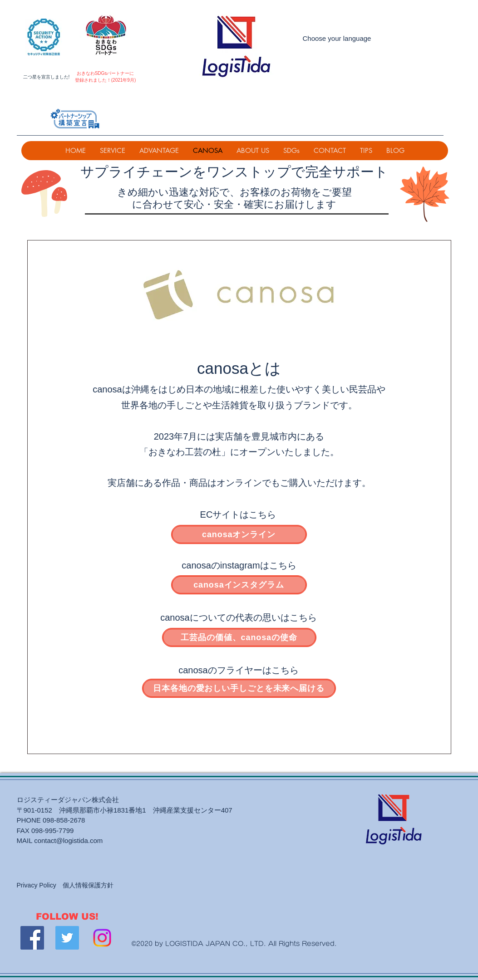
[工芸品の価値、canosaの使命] (239, 637)
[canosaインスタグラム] (239, 585)
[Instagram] (102, 938)
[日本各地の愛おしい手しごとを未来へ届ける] (239, 688)
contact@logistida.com (68, 840)
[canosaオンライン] (239, 534)
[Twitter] (67, 938)
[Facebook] (32, 938)
